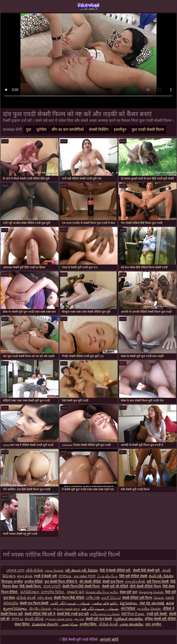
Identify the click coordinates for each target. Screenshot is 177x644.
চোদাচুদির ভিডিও (53, 592)
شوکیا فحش (69, 624)
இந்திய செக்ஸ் (40, 609)
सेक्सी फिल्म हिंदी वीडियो (69, 598)
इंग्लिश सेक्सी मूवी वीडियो (160, 619)
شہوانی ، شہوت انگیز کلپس (84, 603)
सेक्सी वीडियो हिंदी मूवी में (40, 614)
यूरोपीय (41, 130)
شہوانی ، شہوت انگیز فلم (100, 609)
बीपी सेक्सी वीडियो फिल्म (145, 586)
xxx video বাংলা (84, 576)
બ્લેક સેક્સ (45, 598)
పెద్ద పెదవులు (129, 603)
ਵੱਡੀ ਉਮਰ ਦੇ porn (133, 614)
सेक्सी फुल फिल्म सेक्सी (34, 603)
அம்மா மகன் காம (66, 609)
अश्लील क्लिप (88, 624)
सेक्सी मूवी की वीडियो (115, 586)
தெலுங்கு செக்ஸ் (151, 592)
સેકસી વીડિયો (34, 619)
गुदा (29, 130)
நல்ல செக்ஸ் (54, 571)
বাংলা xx (17, 619)
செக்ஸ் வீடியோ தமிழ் (102, 592)
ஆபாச (79, 619)
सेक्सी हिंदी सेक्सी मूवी (147, 571)
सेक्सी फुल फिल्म (113, 582)
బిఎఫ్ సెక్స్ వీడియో (161, 576)
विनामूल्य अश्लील (12, 582)
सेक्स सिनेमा (22, 624)
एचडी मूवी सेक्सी (157, 614)
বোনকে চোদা (15, 571)
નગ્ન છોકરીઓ (135, 582)
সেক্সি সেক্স (93, 598)
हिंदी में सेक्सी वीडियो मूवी (116, 571)
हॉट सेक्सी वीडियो (90, 582)
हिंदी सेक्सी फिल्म (31, 586)
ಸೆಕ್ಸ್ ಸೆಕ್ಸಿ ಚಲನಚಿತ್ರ (152, 603)
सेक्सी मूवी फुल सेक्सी (99, 619)
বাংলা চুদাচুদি (52, 586)
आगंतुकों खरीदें (109, 640)
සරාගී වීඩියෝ (111, 598)
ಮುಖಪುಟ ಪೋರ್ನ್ (45, 624)
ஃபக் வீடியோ (107, 576)
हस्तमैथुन (120, 130)
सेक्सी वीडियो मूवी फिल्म (137, 598)
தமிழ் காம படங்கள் (105, 614)
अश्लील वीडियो (34, 582)
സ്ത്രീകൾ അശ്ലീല (128, 619)
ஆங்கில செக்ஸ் (149, 609)
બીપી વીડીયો (34, 571)
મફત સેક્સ (25, 576)
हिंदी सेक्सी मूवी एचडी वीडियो (88, 6)
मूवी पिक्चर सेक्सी (158, 582)
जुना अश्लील (153, 624)
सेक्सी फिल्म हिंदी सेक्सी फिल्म (81, 586)
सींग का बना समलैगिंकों (68, 130)
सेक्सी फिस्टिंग (99, 130)
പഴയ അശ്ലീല (132, 624)
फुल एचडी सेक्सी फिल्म (148, 130)
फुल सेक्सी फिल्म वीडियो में (61, 582)
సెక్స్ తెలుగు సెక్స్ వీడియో (82, 571)
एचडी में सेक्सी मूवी (45, 576)
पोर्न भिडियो (128, 609)
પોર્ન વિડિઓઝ (30, 592)
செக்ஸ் (159, 598)
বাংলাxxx (65, 576)
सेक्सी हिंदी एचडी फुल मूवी (73, 614)
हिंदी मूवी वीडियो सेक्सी (133, 576)
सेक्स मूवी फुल (128, 592)
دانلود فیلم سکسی (104, 603)
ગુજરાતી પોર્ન (75, 592)
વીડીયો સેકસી (26, 598)
